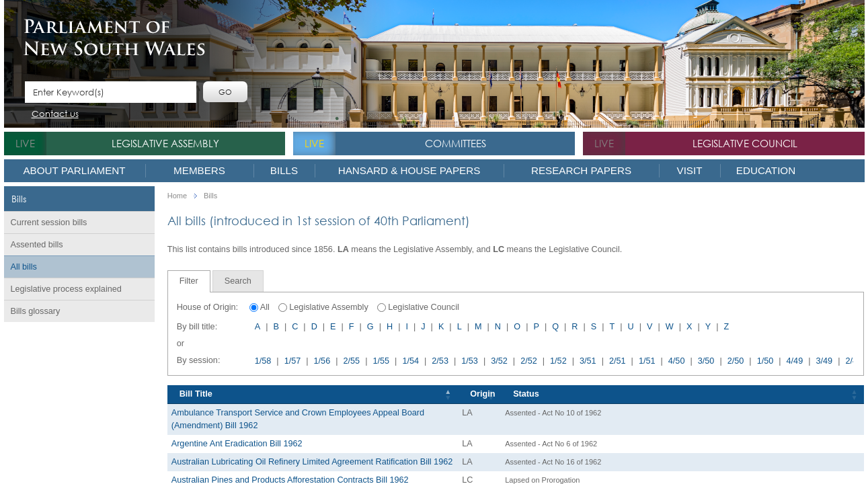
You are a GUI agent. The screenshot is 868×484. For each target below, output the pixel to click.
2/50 (736, 361)
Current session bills (49, 223)
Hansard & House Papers (409, 170)
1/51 (647, 361)
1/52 (558, 361)
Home (177, 196)
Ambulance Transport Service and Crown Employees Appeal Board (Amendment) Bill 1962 (298, 419)
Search (238, 281)
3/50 (706, 361)
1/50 (765, 361)
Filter (189, 281)
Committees (456, 143)
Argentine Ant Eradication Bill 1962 (237, 444)
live (25, 143)
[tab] (189, 281)
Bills (284, 170)
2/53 (440, 361)
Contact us (55, 115)
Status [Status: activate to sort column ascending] (526, 394)
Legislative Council (745, 143)
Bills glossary (36, 311)
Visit (690, 170)
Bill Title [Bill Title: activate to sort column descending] (196, 394)
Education (766, 170)
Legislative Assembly (165, 143)
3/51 (588, 361)
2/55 (352, 361)
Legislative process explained (66, 289)
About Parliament (74, 170)
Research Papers (581, 170)
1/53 (470, 361)
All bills (24, 267)
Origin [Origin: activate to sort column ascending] (482, 394)
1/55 (381, 361)
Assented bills (37, 245)
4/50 (677, 361)
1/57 (293, 361)
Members (199, 170)
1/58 (263, 361)
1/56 (322, 361)
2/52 (529, 361)
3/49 (825, 361)
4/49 (795, 361)
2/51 (618, 361)
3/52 (499, 361)
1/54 (410, 361)
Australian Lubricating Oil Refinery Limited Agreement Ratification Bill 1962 (312, 462)
